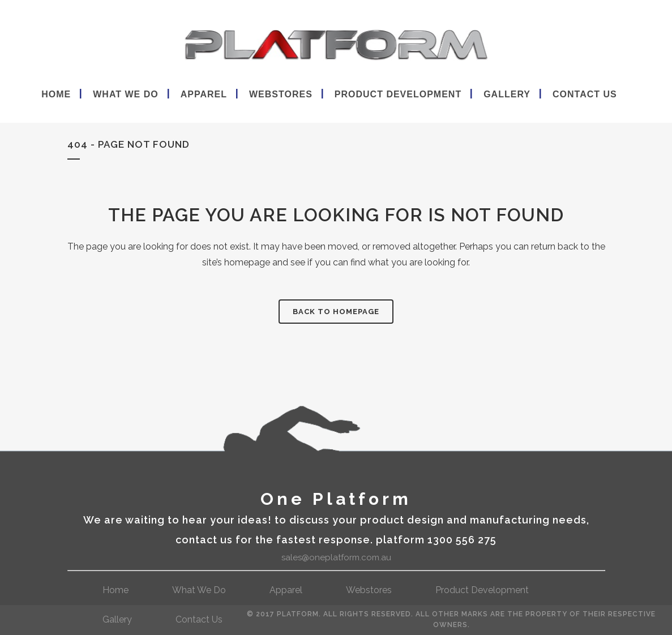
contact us (199, 619)
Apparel (286, 590)
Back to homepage (336, 312)
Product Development (482, 590)
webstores (369, 590)
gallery (117, 619)
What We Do (199, 590)
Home (115, 590)
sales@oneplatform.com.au (336, 557)
